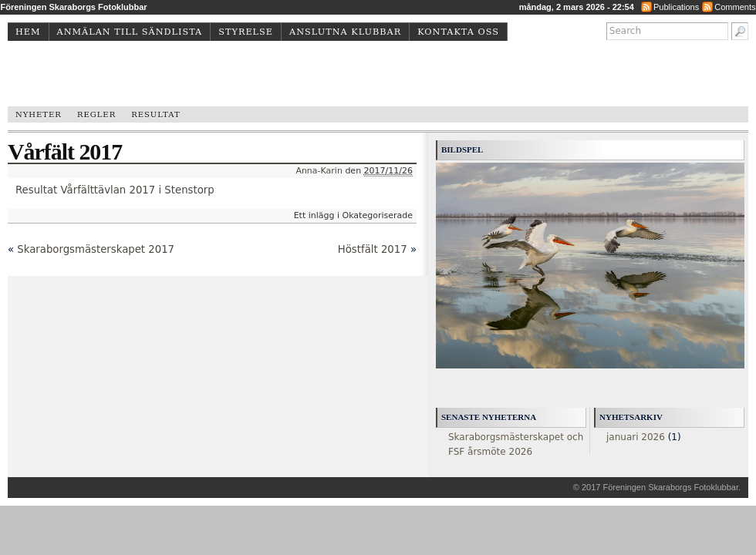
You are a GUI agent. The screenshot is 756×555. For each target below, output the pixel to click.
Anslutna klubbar (345, 32)
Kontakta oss (458, 32)
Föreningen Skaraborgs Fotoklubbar (670, 487)
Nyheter (39, 114)
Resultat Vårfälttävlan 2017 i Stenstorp (115, 190)
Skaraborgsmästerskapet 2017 (96, 249)
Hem (28, 32)
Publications (676, 7)
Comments (735, 7)
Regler (96, 114)
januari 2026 (636, 437)
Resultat (155, 114)
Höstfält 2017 (373, 249)
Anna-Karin (319, 171)
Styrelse (246, 32)
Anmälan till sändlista (130, 32)
